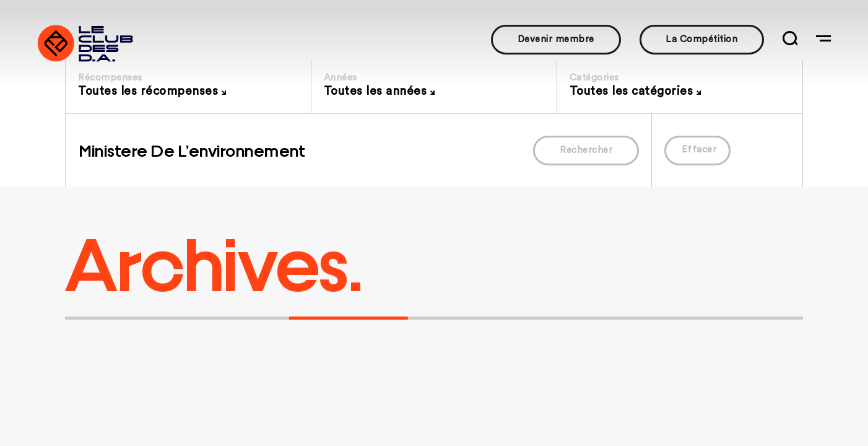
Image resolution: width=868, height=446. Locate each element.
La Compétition (701, 39)
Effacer (699, 150)
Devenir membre (556, 39)
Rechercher (586, 150)
